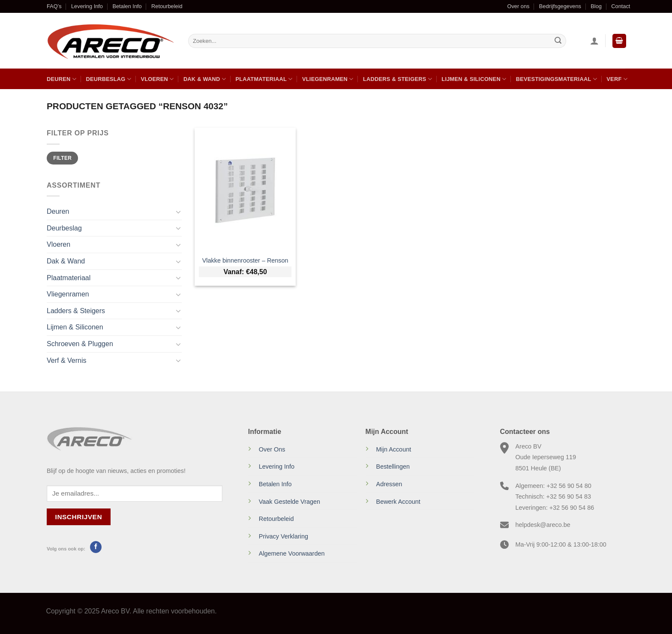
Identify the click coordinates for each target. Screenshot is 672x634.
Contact (621, 6)
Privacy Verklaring (283, 536)
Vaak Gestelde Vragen (289, 502)
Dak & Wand (205, 79)
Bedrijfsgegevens (560, 6)
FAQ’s (54, 6)
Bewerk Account (398, 502)
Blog (596, 6)
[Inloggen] (594, 41)
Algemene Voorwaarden (292, 553)
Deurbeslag (108, 79)
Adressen (389, 484)
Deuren (61, 79)
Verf (617, 79)
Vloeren (157, 79)
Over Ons (272, 449)
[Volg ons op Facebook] (96, 547)
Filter (62, 158)
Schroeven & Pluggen (80, 344)
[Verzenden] (558, 41)
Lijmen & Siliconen (474, 79)
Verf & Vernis (67, 360)
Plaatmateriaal (264, 79)
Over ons (518, 6)
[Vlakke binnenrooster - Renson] (245, 189)
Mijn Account (394, 449)
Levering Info (87, 6)
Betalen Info (127, 6)
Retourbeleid (167, 6)
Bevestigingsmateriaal (556, 79)
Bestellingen (393, 467)
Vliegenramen (328, 79)
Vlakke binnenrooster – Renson (245, 260)
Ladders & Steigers (397, 79)
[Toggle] (178, 212)
